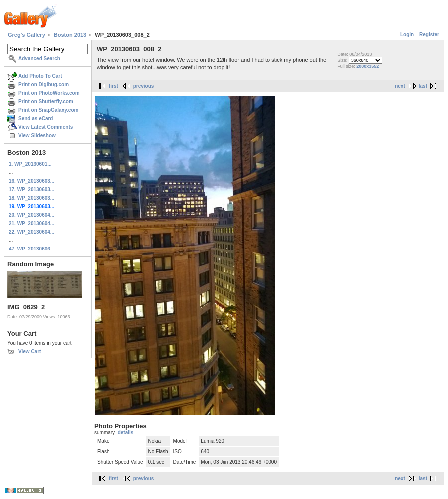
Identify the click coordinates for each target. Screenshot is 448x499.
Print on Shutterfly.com (46, 102)
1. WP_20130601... (30, 164)
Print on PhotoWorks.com (49, 93)
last (423, 86)
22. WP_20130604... (32, 232)
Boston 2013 (70, 35)
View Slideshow (37, 135)
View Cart (30, 352)
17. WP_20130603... (32, 189)
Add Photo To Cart (40, 76)
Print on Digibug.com (44, 85)
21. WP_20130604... (32, 223)
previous (144, 86)
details (126, 432)
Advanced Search (39, 59)
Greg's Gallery (27, 35)
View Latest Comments (46, 127)
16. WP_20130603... (32, 181)
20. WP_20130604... (32, 215)
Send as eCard (36, 119)
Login (407, 35)
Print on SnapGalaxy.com (48, 110)
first (113, 86)
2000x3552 (367, 66)
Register (429, 35)
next (400, 86)
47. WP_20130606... (32, 249)
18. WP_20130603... (32, 198)
